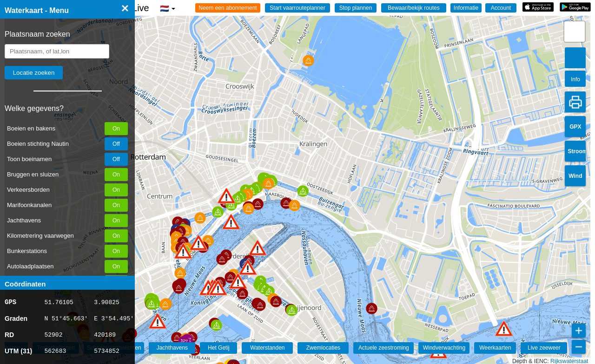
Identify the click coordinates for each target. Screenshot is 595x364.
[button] (158, 321)
